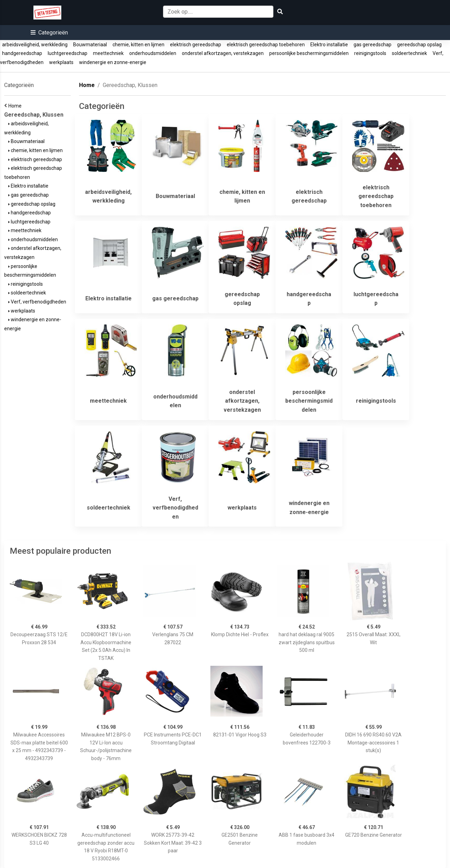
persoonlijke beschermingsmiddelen (309, 53)
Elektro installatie (329, 45)
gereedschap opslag (419, 45)
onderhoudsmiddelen (153, 53)
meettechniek (108, 53)
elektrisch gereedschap (196, 45)
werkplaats (61, 62)
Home (16, 106)
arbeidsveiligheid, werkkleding (35, 45)
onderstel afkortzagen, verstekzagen (223, 53)
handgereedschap (22, 53)
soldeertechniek (409, 53)
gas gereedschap (373, 45)
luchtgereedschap (68, 53)
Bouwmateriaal (90, 45)
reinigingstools (370, 53)
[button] (49, 33)
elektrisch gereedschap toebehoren (266, 45)
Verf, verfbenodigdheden (37, 302)
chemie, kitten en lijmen (138, 45)
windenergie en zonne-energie (113, 62)
